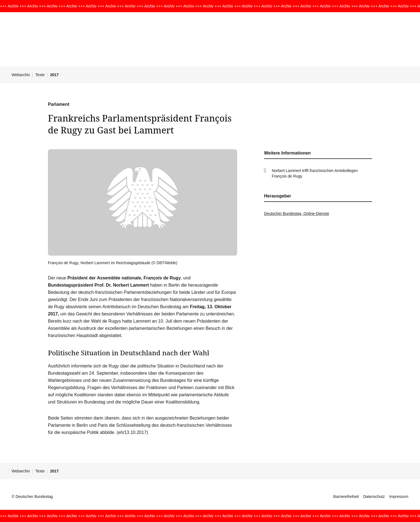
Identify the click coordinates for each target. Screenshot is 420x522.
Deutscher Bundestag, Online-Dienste (297, 214)
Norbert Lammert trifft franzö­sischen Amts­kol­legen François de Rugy (315, 173)
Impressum (399, 497)
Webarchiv (21, 75)
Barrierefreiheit (346, 497)
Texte (40, 75)
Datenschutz (374, 497)
